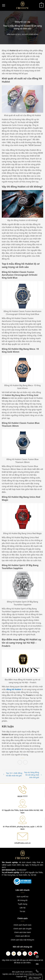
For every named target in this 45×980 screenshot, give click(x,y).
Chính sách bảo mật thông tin (22, 940)
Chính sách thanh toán (22, 925)
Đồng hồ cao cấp (22, 22)
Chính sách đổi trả (22, 936)
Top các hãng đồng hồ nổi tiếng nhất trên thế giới (32, 775)
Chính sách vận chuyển (22, 929)
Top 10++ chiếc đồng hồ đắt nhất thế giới (14, 774)
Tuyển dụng (23, 904)
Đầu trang (35, 978)
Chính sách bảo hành (22, 932)
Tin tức (22, 911)
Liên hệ (23, 908)
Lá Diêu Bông (33, 35)
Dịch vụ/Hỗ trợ (22, 897)
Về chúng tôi (23, 900)
